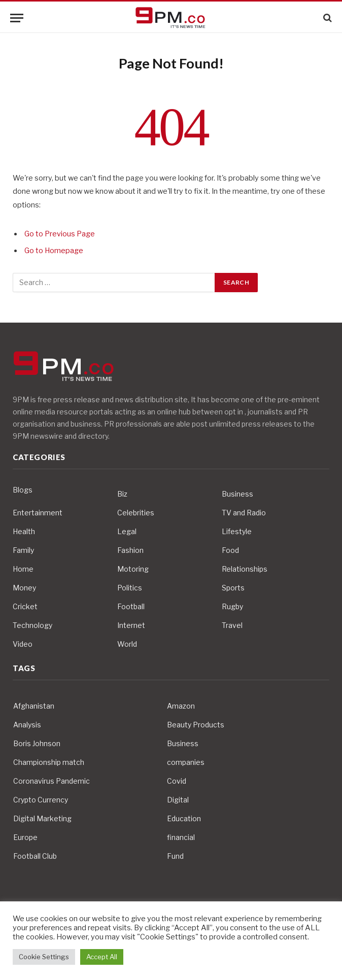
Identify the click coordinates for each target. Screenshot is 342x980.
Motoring (133, 569)
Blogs (23, 490)
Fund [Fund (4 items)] (175, 856)
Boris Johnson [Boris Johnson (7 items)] (37, 743)
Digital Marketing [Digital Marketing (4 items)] (42, 818)
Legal (127, 531)
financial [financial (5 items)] (181, 837)
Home (23, 569)
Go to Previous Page (60, 234)
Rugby (232, 606)
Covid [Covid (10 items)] (177, 781)
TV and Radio (244, 513)
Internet (131, 625)
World (127, 644)
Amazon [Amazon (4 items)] (181, 706)
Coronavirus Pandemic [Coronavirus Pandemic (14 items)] (52, 781)
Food (230, 550)
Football (131, 606)
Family (23, 550)
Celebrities (136, 513)
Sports (233, 588)
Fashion (130, 550)
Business (237, 494)
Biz (122, 494)
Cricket (25, 606)
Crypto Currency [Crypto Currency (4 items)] (41, 800)
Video (23, 644)
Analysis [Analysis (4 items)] (27, 725)
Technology (32, 625)
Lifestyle (237, 531)
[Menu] (17, 18)
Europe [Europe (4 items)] (25, 837)
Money (24, 588)
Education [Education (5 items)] (184, 818)
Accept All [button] (102, 957)
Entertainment (38, 513)
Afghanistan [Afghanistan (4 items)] (34, 706)
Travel (232, 625)
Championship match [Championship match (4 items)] (49, 762)
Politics (130, 588)
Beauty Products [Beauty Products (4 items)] (196, 725)
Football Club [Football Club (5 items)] (35, 856)
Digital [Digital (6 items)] (178, 800)
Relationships (245, 569)
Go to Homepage (54, 251)
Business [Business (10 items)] (183, 743)
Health (24, 531)
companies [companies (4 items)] (186, 762)
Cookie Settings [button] (44, 957)
